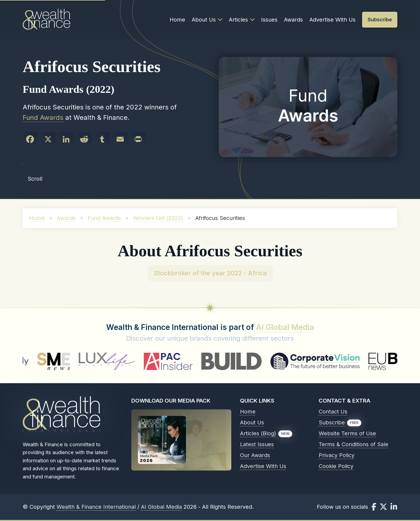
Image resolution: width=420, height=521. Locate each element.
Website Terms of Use (347, 433)
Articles (242, 20)
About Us (207, 20)
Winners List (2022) (158, 218)
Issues (269, 20)
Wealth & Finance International (96, 507)
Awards (293, 20)
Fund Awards (43, 117)
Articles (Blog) (258, 433)
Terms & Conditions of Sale (354, 444)
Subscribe (332, 422)
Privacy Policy (337, 455)
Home (177, 20)
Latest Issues (257, 444)
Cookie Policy (336, 466)
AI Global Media (285, 327)
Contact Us (333, 412)
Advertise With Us (332, 20)
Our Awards (255, 455)
